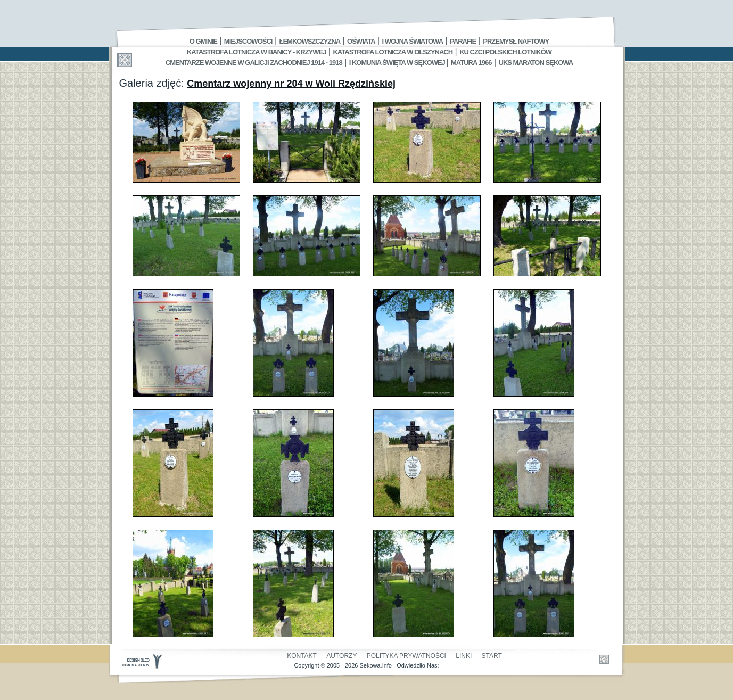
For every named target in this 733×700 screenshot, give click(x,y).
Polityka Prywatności (406, 656)
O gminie (203, 41)
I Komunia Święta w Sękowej (398, 63)
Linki (464, 656)
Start (492, 656)
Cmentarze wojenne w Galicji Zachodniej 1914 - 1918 (254, 63)
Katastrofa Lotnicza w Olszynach (393, 52)
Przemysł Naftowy (516, 41)
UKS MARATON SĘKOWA (536, 63)
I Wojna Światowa (413, 41)
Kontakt (302, 656)
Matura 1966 (471, 63)
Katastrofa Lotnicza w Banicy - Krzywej (256, 52)
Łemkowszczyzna (310, 41)
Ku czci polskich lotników (505, 52)
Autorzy (341, 656)
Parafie (463, 41)
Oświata (361, 41)
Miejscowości (248, 41)
